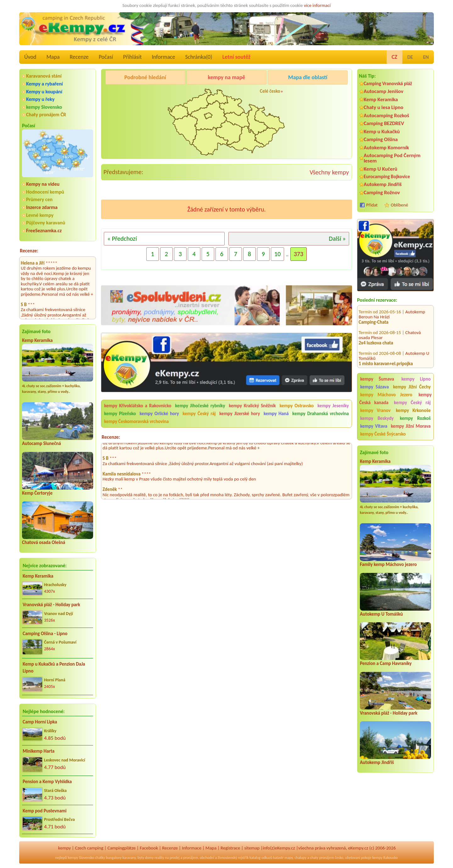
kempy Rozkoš (415, 418)
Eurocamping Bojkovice (387, 176)
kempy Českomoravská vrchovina (136, 421)
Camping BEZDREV (384, 123)
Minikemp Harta (39, 751)
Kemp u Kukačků (382, 132)
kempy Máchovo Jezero (386, 395)
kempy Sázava (375, 387)
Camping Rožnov (382, 192)
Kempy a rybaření (45, 84)
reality (159, 858)
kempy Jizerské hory (240, 414)
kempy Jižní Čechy (412, 387)
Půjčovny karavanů (46, 223)
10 (277, 254)
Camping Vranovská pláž (388, 83)
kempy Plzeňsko (120, 414)
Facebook (149, 848)
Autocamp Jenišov (383, 91)
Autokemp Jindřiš (383, 184)
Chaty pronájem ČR (46, 115)
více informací (317, 5)
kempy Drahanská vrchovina (321, 414)
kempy (64, 848)
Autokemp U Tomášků (381, 614)
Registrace (230, 848)
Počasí (106, 57)
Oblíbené (399, 205)
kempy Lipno (416, 379)
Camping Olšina (381, 139)
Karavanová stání (44, 76)
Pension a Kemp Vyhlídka (47, 782)
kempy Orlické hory (159, 414)
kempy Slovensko (44, 107)
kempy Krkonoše (413, 410)
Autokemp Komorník (386, 148)
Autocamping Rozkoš (386, 115)
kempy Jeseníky (333, 406)
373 (299, 254)
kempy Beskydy (377, 418)
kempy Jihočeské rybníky (200, 406)
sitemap (252, 848)
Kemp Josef (416, 366)
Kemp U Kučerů (380, 169)
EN (426, 57)
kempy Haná (276, 414)
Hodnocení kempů (45, 192)
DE (410, 57)
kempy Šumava (377, 379)
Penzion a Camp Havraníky (386, 663)
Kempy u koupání (44, 92)
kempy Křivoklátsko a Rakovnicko (138, 406)
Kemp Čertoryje (37, 493)
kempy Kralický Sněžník (252, 406)
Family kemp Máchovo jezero (388, 564)
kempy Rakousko (385, 858)
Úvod (30, 57)
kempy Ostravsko (297, 406)
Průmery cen (39, 199)
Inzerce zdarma (42, 207)
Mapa (53, 57)
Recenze (79, 57)
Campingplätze (121, 848)
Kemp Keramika (37, 340)
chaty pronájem (322, 858)
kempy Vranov (375, 410)
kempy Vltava (374, 426)
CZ (394, 57)
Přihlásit (132, 57)
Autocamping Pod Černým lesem (392, 158)
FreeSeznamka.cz (44, 231)
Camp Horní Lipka (40, 722)
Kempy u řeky (40, 99)
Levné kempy (40, 215)
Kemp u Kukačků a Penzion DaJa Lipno (54, 668)
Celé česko (270, 91)
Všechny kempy (329, 172)
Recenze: (29, 251)
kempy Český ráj (412, 403)
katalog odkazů (261, 858)
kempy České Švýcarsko (383, 434)
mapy (288, 858)
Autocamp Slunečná (42, 443)
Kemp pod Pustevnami (45, 811)
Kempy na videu (43, 184)
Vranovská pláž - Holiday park (51, 605)
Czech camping (89, 848)
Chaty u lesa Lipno (383, 107)
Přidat (372, 205)
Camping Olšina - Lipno (45, 634)
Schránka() (199, 57)
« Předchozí (122, 239)
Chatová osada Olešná (44, 542)
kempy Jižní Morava (411, 426)
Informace (163, 57)
